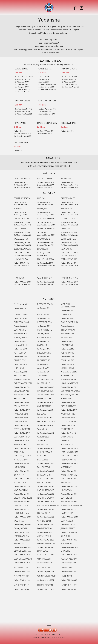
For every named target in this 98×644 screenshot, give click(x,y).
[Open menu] (19, 8)
